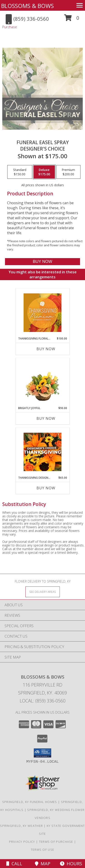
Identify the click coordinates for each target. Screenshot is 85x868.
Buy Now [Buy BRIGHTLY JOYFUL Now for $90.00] (46, 418)
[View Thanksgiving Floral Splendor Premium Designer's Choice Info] (42, 313)
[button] (72, 19)
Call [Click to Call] (14, 864)
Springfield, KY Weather (21, 826)
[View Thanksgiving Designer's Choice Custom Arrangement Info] (42, 452)
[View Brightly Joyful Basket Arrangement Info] (42, 382)
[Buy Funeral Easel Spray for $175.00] (42, 262)
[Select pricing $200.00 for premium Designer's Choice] (68, 172)
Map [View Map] (43, 864)
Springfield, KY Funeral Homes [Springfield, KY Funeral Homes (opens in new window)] (30, 802)
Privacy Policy (22, 842)
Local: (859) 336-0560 (43, 701)
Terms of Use (43, 850)
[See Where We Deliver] (43, 592)
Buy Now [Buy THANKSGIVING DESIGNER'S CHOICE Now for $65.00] (46, 488)
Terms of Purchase (56, 842)
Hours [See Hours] (71, 864)
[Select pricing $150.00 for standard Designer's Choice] (20, 172)
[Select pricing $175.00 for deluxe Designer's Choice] (44, 172)
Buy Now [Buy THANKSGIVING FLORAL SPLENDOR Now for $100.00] (46, 349)
